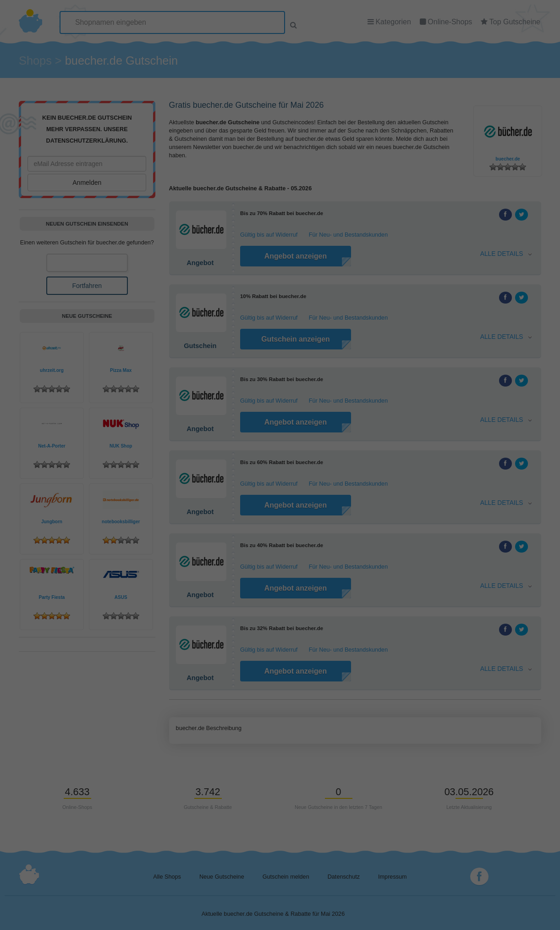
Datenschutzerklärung (285, 143)
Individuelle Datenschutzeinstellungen (280, 132)
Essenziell (222, 61)
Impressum (323, 143)
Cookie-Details (241, 143)
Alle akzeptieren (280, 87)
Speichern (280, 113)
